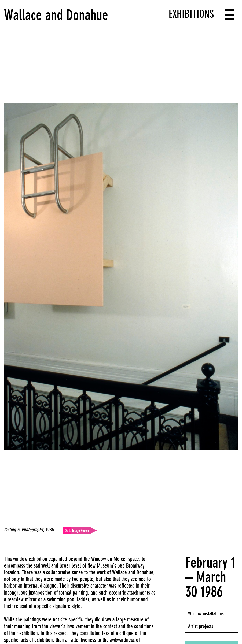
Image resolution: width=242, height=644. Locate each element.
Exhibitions (191, 14)
